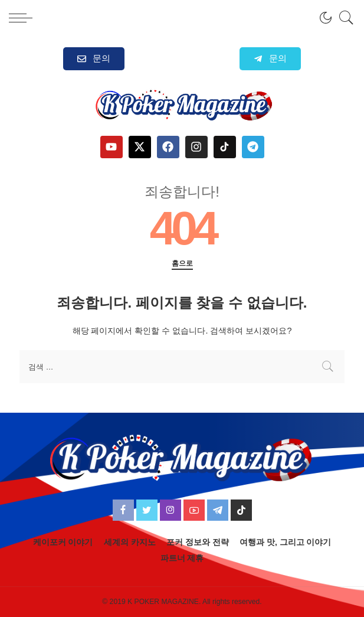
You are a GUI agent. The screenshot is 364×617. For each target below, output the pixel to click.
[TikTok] (241, 510)
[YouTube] (194, 510)
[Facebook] (123, 510)
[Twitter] (147, 510)
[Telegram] (218, 510)
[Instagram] (170, 510)
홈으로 (182, 263)
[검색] (343, 18)
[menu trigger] (24, 18)
